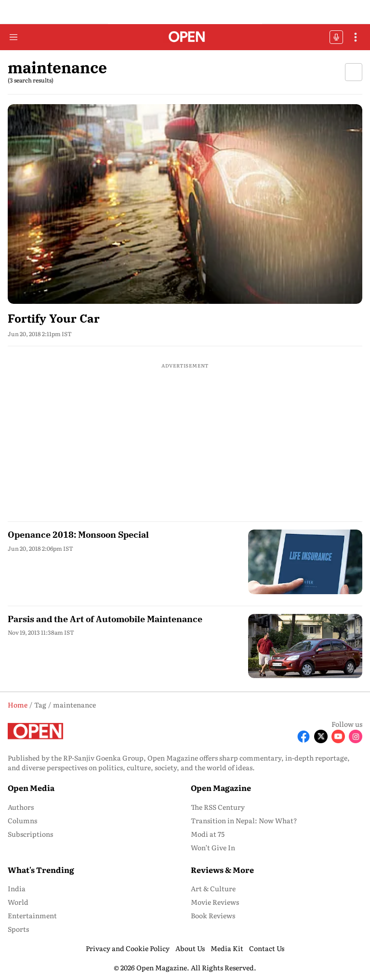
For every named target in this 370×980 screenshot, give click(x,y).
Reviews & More (222, 870)
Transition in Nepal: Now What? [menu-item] (244, 820)
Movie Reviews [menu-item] (215, 902)
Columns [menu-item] (22, 820)
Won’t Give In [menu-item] (213, 847)
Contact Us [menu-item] (267, 948)
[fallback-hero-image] (185, 204)
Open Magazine (221, 788)
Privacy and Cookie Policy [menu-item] (128, 948)
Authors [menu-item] (21, 807)
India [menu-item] (17, 888)
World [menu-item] (18, 902)
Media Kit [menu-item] (227, 948)
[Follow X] (321, 736)
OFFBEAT (336, 37)
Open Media (31, 788)
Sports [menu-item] (18, 929)
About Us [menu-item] (190, 948)
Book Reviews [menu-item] (213, 915)
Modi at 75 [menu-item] (208, 834)
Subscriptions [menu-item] (30, 834)
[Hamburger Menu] (13, 37)
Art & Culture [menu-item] (213, 888)
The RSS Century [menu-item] (218, 807)
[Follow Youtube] (338, 736)
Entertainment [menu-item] (32, 915)
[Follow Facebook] (304, 736)
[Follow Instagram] (356, 736)
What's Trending (41, 870)
